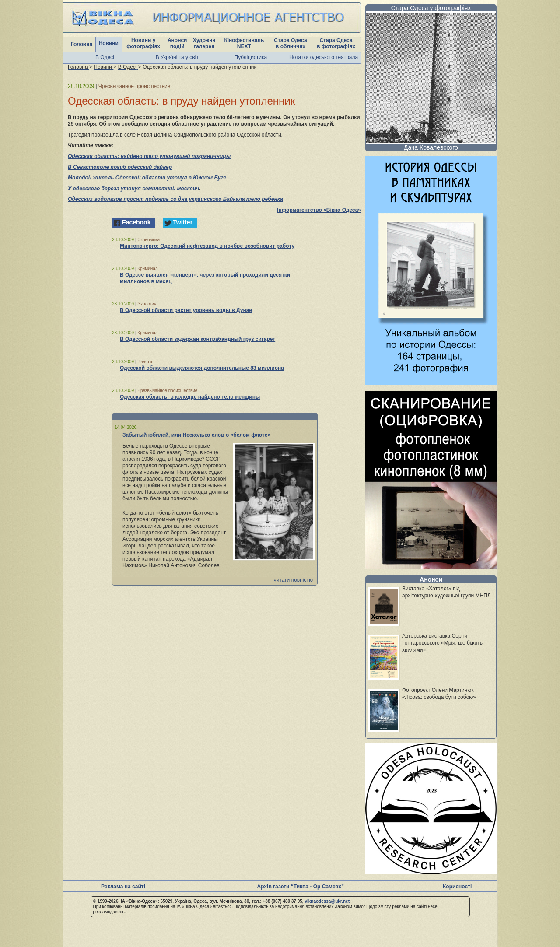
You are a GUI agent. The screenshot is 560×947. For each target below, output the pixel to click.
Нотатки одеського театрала (324, 57)
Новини (109, 43)
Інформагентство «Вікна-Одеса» (319, 210)
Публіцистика (251, 57)
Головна (82, 44)
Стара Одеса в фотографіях (336, 43)
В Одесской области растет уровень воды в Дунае (186, 310)
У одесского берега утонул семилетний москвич (133, 189)
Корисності (457, 887)
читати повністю (293, 580)
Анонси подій (177, 43)
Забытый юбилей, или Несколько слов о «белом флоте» (196, 435)
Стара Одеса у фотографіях (431, 8)
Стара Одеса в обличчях (290, 43)
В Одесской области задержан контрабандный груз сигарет (198, 339)
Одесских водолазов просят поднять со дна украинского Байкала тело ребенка (175, 199)
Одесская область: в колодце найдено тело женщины (190, 397)
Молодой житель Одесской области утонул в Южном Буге (147, 178)
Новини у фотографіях (143, 43)
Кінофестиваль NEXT (244, 43)
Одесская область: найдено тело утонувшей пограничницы (149, 156)
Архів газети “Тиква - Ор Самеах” (301, 887)
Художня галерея (204, 43)
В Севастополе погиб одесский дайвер (120, 167)
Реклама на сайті (123, 887)
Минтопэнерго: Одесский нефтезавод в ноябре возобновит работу (207, 246)
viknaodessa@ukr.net (327, 901)
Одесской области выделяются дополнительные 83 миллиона (202, 368)
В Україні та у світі (178, 57)
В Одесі (105, 57)
